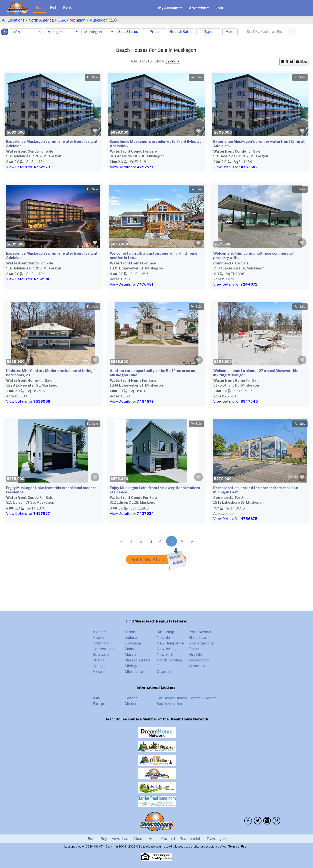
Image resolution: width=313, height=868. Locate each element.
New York (165, 655)
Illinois (130, 632)
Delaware (101, 655)
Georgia (100, 666)
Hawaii (98, 672)
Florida (99, 660)
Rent (67, 8)
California (101, 643)
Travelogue (216, 839)
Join (219, 8)
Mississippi (166, 632)
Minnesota (134, 672)
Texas (194, 649)
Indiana (131, 638)
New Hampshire (170, 643)
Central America (203, 698)
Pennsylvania (200, 632)
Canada (131, 698)
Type (208, 32)
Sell (53, 8)
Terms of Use (237, 847)
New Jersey (167, 649)
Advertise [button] (197, 8)
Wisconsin (197, 666)
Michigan (77, 20)
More (230, 32)
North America (41, 20)
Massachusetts (138, 660)
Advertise (120, 839)
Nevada (163, 638)
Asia (96, 698)
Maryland (133, 655)
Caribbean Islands (172, 698)
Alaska (99, 638)
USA (62, 20)
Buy (39, 8)
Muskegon (99, 20)
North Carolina (169, 660)
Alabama (100, 632)
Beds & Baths (181, 32)
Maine (130, 649)
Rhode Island (200, 638)
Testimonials (191, 839)
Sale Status (128, 32)
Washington (199, 660)
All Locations (13, 20)
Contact (168, 839)
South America (169, 704)
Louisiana (133, 643)
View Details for (28, 167)
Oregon (163, 672)
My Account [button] (169, 8)
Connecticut (103, 649)
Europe (99, 704)
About (139, 839)
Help (153, 839)
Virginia (195, 655)
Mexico (131, 704)
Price (154, 32)
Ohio (161, 666)
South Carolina (201, 643)
